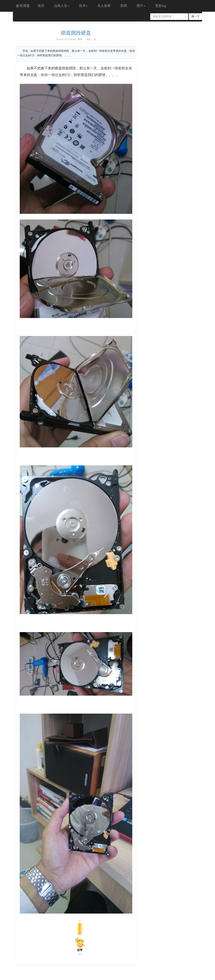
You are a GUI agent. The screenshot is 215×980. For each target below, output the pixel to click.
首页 (41, 6)
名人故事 (104, 6)
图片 (141, 6)
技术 (83, 6)
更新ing (161, 6)
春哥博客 (23, 6)
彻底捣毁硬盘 (76, 33)
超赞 (80, 952)
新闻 (124, 6)
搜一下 (195, 17)
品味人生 (62, 6)
